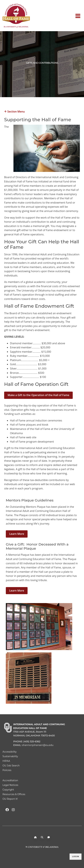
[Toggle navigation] (78, 16)
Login (76, 856)
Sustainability (10, 756)
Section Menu (14, 111)
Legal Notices (10, 785)
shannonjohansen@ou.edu (38, 745)
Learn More (17, 534)
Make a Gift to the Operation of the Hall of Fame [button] (38, 395)
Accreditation (10, 780)
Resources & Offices (14, 794)
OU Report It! (10, 799)
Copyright (8, 790)
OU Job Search (11, 766)
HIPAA (6, 761)
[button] (42, 111)
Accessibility (10, 752)
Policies (7, 770)
